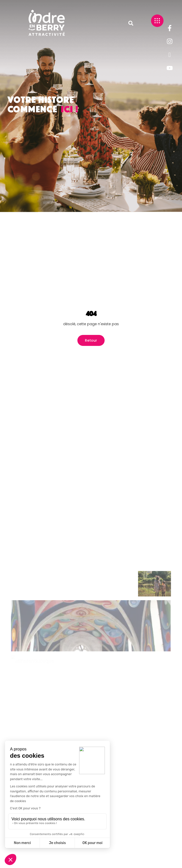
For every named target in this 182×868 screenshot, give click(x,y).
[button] (131, 23)
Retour (91, 340)
